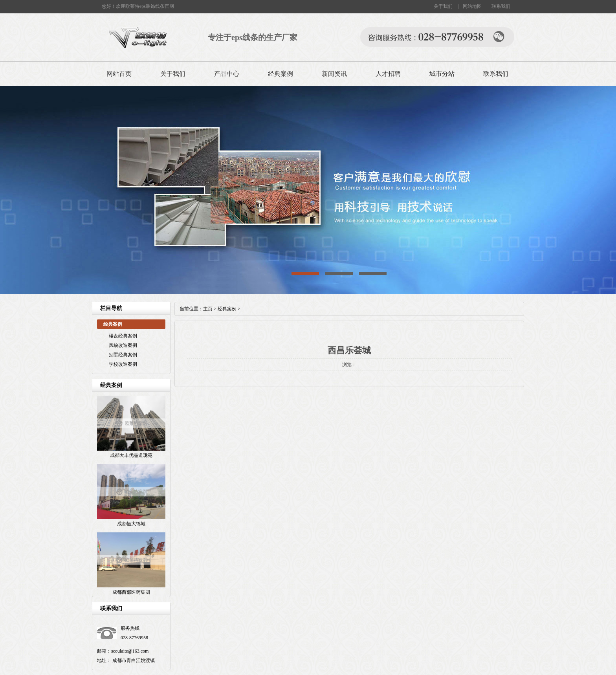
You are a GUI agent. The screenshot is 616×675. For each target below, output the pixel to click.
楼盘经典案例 (123, 336)
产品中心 (227, 74)
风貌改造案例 (123, 345)
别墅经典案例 (123, 355)
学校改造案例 (123, 364)
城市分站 (442, 74)
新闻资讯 (334, 74)
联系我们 (501, 6)
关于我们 (443, 6)
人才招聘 (388, 74)
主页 (208, 309)
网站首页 (119, 74)
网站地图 (472, 6)
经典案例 (280, 74)
